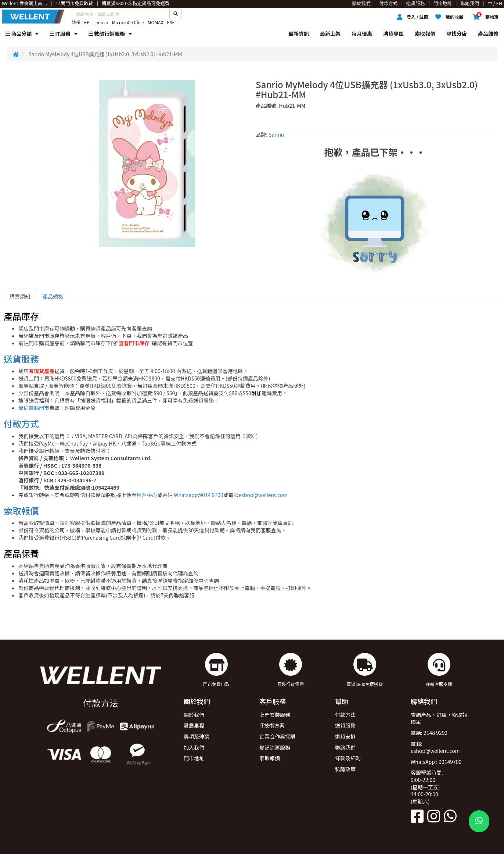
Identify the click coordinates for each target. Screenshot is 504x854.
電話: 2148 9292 (429, 733)
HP (86, 22)
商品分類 (22, 33)
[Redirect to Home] (16, 54)
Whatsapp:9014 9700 (198, 495)
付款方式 (21, 423)
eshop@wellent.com (263, 495)
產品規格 (53, 296)
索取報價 (425, 33)
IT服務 (64, 33)
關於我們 (194, 715)
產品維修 (488, 33)
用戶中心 (147, 495)
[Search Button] (176, 14)
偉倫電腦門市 (34, 408)
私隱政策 (345, 769)
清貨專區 (393, 33)
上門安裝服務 (275, 715)
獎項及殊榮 (197, 736)
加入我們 (194, 747)
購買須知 (20, 296)
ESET (172, 22)
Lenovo (101, 22)
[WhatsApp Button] (479, 821)
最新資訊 (299, 33)
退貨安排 (345, 736)
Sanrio (276, 135)
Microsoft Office (128, 22)
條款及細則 (348, 758)
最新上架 (330, 33)
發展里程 (194, 725)
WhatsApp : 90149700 (436, 762)
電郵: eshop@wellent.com (435, 747)
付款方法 (345, 715)
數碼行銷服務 (110, 33)
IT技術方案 (272, 725)
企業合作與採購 (277, 736)
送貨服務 (21, 359)
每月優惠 (362, 33)
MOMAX (156, 22)
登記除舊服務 (275, 747)
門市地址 (194, 758)
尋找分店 (457, 33)
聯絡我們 (345, 747)
